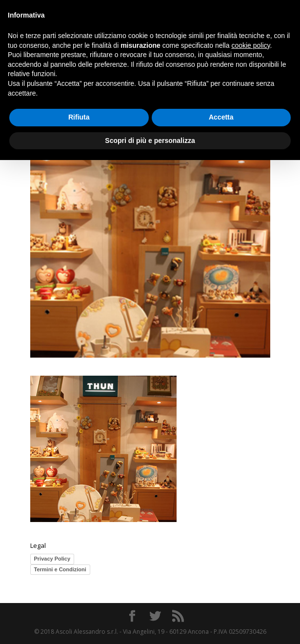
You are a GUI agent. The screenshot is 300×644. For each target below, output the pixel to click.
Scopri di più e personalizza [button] (150, 141)
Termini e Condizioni (60, 569)
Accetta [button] (221, 117)
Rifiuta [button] (79, 117)
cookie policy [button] (250, 45)
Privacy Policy (52, 559)
